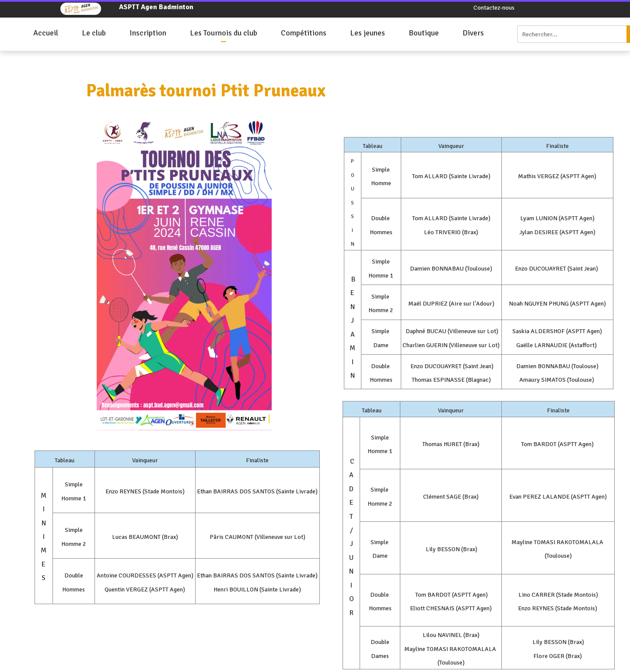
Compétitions (304, 33)
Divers (473, 33)
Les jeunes (367, 33)
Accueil (46, 33)
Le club (94, 33)
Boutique (424, 33)
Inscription (148, 33)
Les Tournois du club (224, 33)
